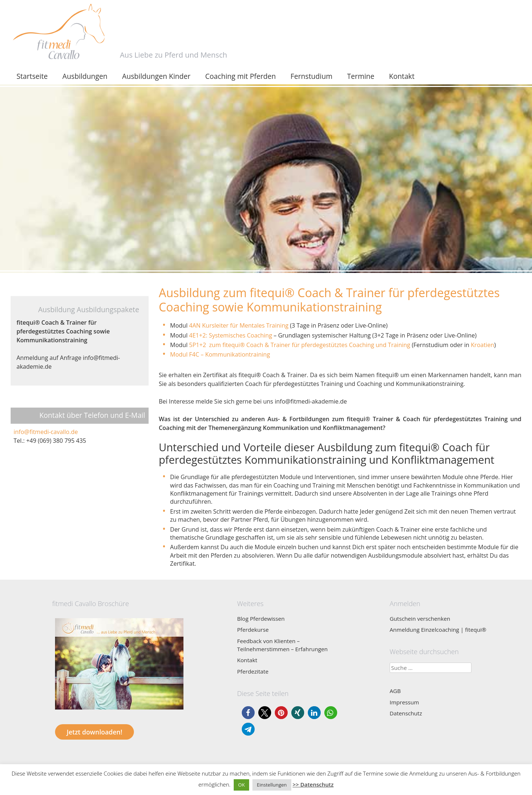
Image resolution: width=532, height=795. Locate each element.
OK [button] (241, 785)
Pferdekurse (253, 630)
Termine (361, 76)
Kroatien (482, 345)
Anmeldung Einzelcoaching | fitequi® (438, 630)
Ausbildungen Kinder (156, 76)
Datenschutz (406, 713)
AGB (395, 691)
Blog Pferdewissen (261, 619)
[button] (248, 713)
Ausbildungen (85, 76)
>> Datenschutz (313, 784)
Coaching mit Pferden (241, 76)
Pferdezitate (253, 671)
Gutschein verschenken (420, 619)
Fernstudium (311, 76)
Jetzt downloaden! (94, 732)
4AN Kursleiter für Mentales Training (239, 325)
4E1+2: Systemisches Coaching (230, 335)
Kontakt (402, 76)
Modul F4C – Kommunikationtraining (221, 354)
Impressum (404, 702)
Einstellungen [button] (272, 785)
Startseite (32, 76)
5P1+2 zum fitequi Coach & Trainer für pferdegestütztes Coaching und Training (300, 345)
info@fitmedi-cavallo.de (46, 432)
